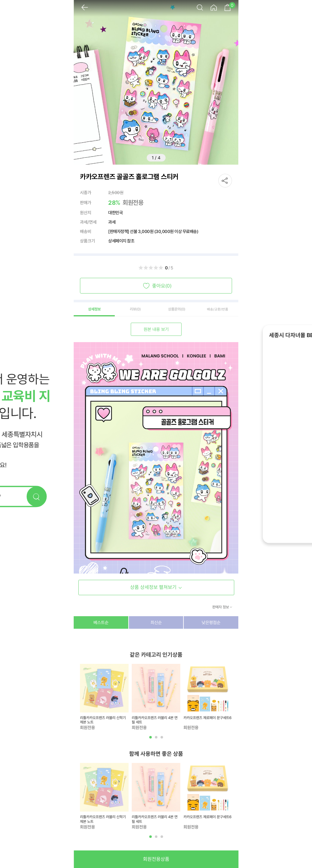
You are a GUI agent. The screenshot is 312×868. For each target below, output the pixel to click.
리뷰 (135, 309)
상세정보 (94, 309)
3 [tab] (162, 740)
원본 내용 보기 (156, 329)
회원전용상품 (156, 859)
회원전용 (133, 203)
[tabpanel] (104, 697)
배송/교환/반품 (218, 309)
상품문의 (177, 309)
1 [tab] (151, 740)
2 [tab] (157, 740)
